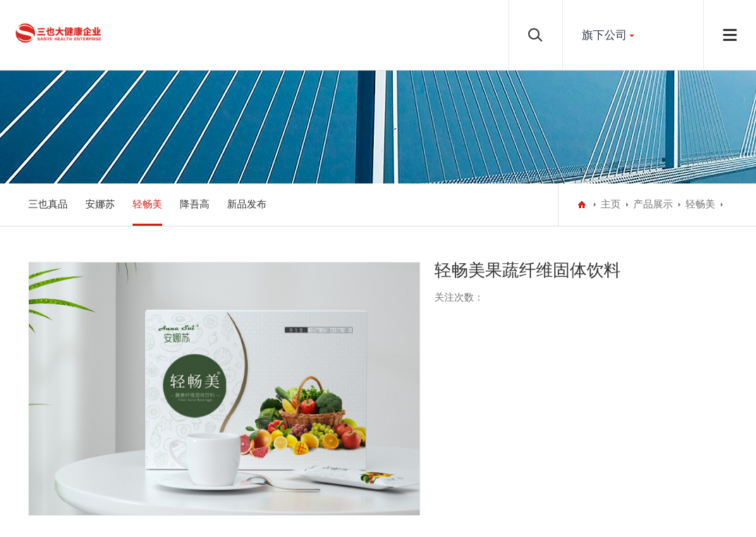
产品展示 (653, 204)
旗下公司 (604, 35)
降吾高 (195, 204)
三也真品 (48, 204)
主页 (611, 204)
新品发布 (247, 204)
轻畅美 (147, 204)
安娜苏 (100, 204)
